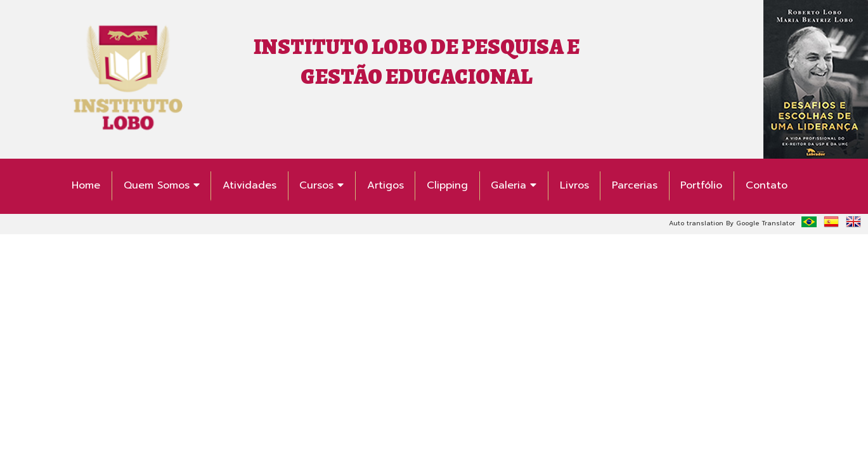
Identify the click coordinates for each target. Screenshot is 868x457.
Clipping (447, 185)
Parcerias (635, 185)
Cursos (321, 185)
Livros (574, 185)
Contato (767, 185)
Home (86, 185)
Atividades (249, 185)
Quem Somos (162, 185)
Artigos (385, 185)
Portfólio (701, 185)
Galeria (514, 185)
